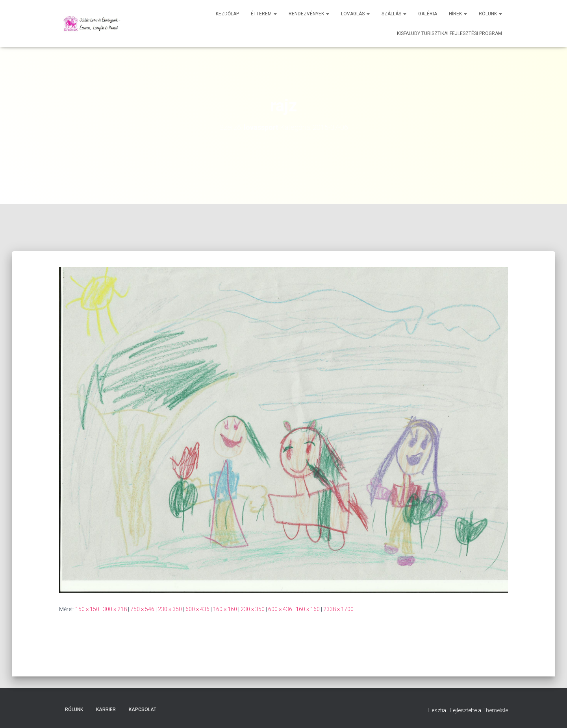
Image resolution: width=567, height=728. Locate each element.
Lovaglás (355, 14)
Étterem (264, 14)
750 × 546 (142, 609)
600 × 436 (197, 609)
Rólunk (490, 14)
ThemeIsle (495, 710)
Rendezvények (309, 14)
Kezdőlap (227, 14)
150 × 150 (87, 609)
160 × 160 (225, 609)
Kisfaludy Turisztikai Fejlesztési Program (449, 33)
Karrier (106, 710)
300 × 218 (115, 609)
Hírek (458, 14)
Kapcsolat (143, 710)
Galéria (428, 14)
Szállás (394, 14)
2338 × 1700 (338, 609)
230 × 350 (170, 609)
